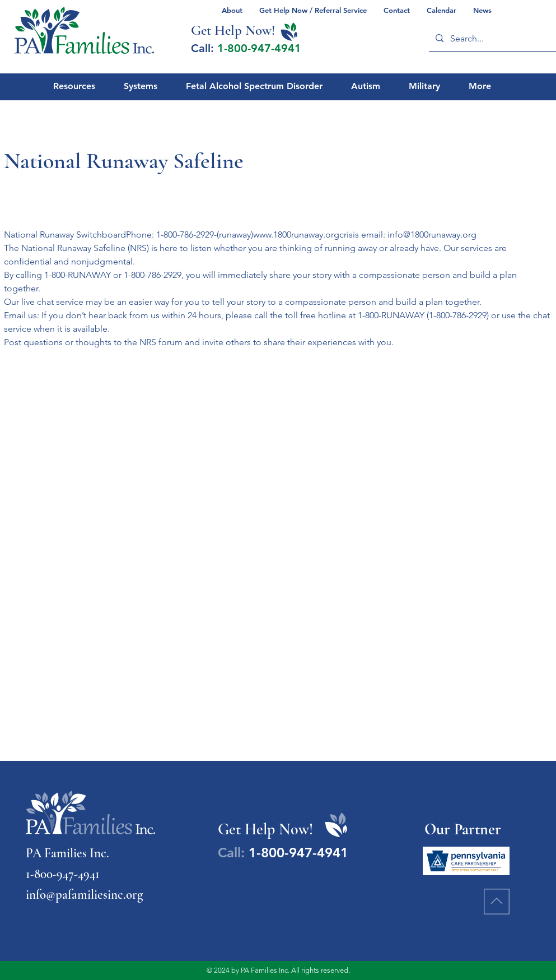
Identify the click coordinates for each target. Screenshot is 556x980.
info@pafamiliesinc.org (84, 895)
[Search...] (494, 38)
